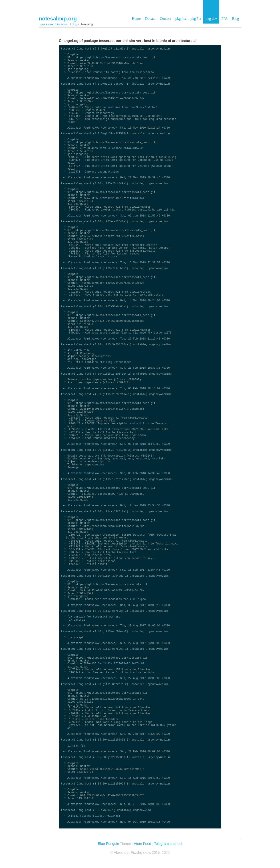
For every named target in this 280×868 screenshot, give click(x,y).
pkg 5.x (196, 19)
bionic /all (62, 24)
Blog (235, 19)
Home (136, 19)
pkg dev (211, 19)
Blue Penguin (108, 844)
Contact (165, 19)
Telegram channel (168, 844)
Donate (150, 19)
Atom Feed (142, 844)
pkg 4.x (181, 19)
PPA (224, 19)
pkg (74, 24)
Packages (47, 24)
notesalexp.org (58, 19)
